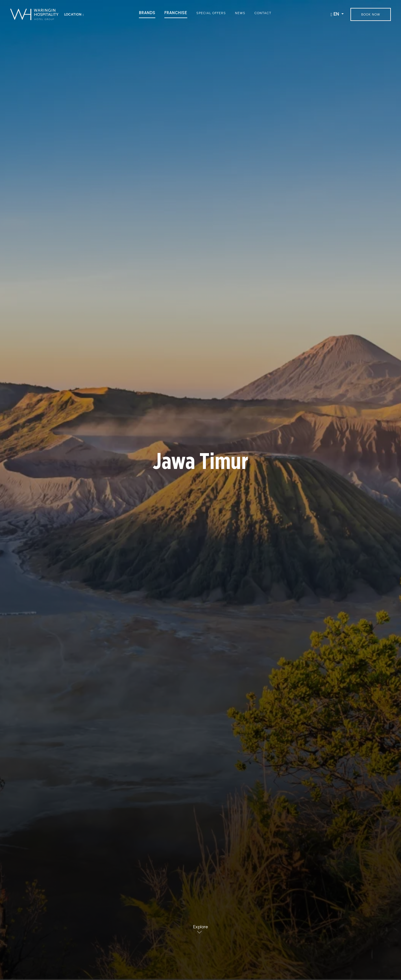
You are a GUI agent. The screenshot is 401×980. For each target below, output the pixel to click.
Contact (263, 13)
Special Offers (211, 13)
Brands (147, 13)
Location (74, 14)
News (240, 13)
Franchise (176, 13)
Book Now (371, 14)
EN (335, 14)
